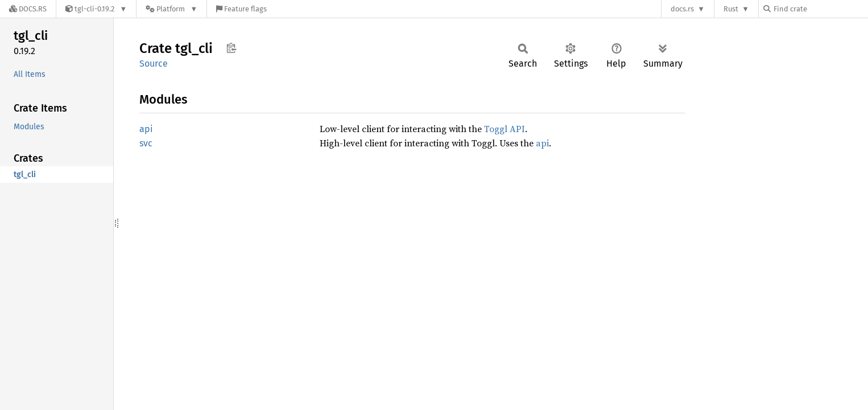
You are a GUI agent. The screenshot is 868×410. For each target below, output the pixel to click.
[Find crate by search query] (820, 9)
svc (146, 143)
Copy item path (231, 48)
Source (154, 63)
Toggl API (505, 129)
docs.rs (682, 9)
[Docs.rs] (28, 9)
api (146, 129)
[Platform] (171, 9)
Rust (731, 9)
